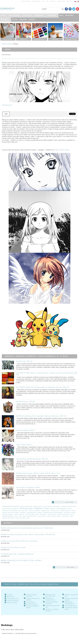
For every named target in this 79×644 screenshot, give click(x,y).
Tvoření (46, 508)
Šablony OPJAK (45, 511)
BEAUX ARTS (11, 597)
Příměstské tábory (62, 509)
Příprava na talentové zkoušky (11, 506)
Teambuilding (43, 514)
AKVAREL (10, 595)
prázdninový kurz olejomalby (10, 511)
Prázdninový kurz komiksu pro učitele (13, 548)
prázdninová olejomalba (26, 506)
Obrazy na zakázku (19, 514)
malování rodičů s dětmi (9, 518)
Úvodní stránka (26, 1)
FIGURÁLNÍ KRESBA (13, 601)
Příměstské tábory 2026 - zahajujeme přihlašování (17, 554)
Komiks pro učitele (23, 511)
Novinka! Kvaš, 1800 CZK (24, 361)
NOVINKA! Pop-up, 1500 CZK (25, 402)
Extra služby (67, 512)
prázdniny (40, 512)
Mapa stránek (36, 1)
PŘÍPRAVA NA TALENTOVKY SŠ (70, 603)
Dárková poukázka (7, 516)
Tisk (47, 1)
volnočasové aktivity (65, 511)
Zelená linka (61, 1)
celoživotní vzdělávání (35, 511)
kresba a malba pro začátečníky (10, 509)
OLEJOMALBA (30, 602)
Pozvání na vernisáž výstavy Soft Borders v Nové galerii (19, 541)
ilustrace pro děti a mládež (53, 516)
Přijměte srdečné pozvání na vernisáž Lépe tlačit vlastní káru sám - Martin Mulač (27, 528)
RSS (43, 1)
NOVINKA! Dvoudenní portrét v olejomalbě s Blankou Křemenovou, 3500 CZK (41, 416)
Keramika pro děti (32, 516)
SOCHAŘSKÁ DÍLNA (70, 606)
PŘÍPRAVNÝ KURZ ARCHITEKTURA (51, 596)
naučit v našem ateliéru (62, 150)
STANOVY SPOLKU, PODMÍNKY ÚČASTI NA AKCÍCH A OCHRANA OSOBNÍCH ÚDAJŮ (31, 584)
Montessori (66, 514)
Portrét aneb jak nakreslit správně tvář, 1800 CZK (32, 459)
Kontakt (69, 1)
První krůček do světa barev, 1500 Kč (28, 488)
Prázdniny (38, 508)
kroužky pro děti (55, 511)
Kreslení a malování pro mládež (10, 512)
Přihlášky (60, 514)
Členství (72, 514)
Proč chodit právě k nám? (32, 514)
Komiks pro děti (41, 516)
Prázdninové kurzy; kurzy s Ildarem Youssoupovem (47, 506)
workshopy (22, 512)
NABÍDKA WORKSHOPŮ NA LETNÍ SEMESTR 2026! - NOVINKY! (21, 561)
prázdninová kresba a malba (69, 506)
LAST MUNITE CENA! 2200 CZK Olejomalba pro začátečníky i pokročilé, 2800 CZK (43, 387)
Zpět (6, 114)
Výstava (16, 516)
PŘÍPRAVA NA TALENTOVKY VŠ (50, 599)
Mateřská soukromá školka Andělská (53, 512)
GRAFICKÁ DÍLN (12, 603)
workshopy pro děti (31, 512)
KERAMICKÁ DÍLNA (32, 604)
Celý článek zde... (7, 105)
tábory (24, 516)
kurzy (20, 516)
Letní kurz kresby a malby (23, 518)
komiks (73, 511)
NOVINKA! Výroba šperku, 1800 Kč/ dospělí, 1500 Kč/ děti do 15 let (38, 473)
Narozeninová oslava (8, 514)
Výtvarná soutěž (52, 514)
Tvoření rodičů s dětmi (67, 516)
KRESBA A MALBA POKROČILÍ (31, 596)
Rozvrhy (53, 1)
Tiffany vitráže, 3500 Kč (24, 445)
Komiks (70, 509)
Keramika (53, 509)
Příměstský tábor (26, 508)
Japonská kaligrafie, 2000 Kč (25, 430)
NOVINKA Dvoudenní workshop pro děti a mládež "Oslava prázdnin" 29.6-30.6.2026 (28, 535)
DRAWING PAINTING (13, 599)
